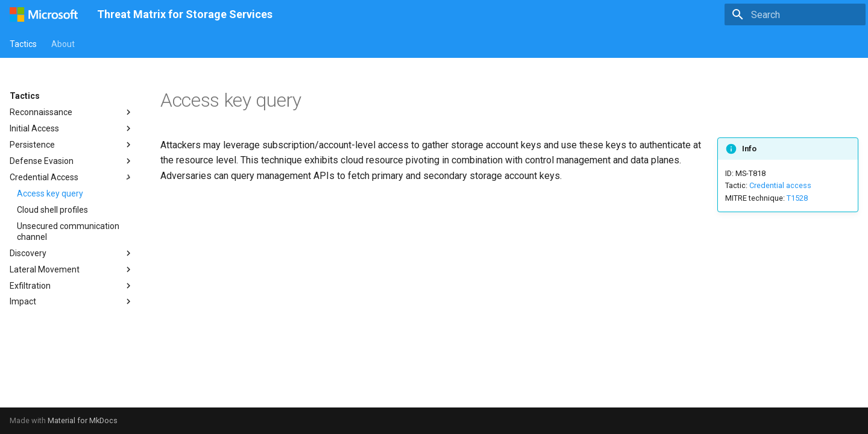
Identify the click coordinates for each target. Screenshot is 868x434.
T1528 (797, 198)
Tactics (23, 44)
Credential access (780, 185)
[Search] (795, 14)
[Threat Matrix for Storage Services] (44, 14)
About (63, 44)
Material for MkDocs (83, 420)
